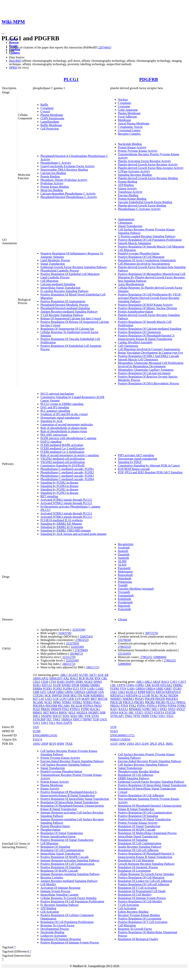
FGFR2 (57, 689)
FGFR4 (67, 689)
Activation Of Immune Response (60, 888)
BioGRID (15, 61)
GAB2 (100, 689)
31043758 (64, 633)
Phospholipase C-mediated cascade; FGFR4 (67, 479)
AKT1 (93, 675)
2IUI (138, 744)
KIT (35, 699)
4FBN (60, 744)
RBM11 (38, 713)
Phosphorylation (50, 830)
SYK (88, 716)
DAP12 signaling (51, 442)
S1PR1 (146, 709)
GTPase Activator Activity (134, 171)
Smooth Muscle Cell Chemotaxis (138, 359)
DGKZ (88, 682)
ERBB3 (95, 685)
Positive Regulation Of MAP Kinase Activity (145, 305)
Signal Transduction (53, 264)
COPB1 (139, 685)
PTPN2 (162, 706)
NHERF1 (116, 699)
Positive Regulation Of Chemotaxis (139, 332)
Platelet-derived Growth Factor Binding (142, 206)
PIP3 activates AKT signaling (136, 455)
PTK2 (65, 709)
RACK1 (95, 709)
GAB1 (91, 689)
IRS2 (74, 695)
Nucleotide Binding (130, 144)
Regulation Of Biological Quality (138, 939)
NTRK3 (88, 702)
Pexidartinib (125, 602)
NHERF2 (128, 699)
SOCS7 (57, 716)
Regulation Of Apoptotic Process (138, 867)
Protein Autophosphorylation (135, 312)
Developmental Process (55, 929)
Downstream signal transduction (60, 418)
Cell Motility (48, 884)
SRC (81, 716)
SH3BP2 (94, 713)
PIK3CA (128, 702)
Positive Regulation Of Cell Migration (141, 257)
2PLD (153, 744)
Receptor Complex (129, 134)
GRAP (51, 692)
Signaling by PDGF (130, 462)
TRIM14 (66, 719)
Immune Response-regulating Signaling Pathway (70, 874)
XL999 (122, 561)
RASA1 (123, 709)
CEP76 (121, 685)
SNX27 (181, 709)
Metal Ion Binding (52, 190)
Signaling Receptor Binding (135, 175)
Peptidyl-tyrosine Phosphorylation (139, 253)
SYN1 (95, 716)
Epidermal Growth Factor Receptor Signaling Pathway (74, 267)
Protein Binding (50, 176)
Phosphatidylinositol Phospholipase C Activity (69, 197)
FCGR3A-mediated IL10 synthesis (62, 520)
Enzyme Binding (128, 195)
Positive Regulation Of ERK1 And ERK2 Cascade (148, 356)
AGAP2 (73, 675)
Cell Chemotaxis (128, 346)
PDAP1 (139, 699)
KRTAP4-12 (134, 695)
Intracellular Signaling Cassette (59, 895)
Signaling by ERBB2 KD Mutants (61, 524)
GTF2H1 (38, 695)
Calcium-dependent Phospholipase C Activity (68, 194)
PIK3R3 (161, 702)
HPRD (13, 68)
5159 (113, 727)
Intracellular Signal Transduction (60, 288)
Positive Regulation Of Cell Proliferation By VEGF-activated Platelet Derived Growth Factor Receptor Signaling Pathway (150, 298)
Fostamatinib (126, 595)
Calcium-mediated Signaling (58, 284)
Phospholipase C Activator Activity (139, 209)
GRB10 (140, 689)
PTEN (124, 706)
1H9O (122, 744)
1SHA (130, 744)
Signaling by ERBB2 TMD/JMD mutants (66, 530)
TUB (96, 719)
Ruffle (44, 105)
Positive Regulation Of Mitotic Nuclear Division (147, 308)
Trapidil (123, 585)
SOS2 (74, 716)
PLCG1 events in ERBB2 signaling (62, 404)
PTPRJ (85, 709)
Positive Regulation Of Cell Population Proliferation (150, 240)
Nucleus (123, 99)
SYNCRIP (39, 719)
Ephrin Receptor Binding (133, 912)
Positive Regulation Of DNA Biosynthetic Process (148, 383)
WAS (59, 723)
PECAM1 (64, 706)
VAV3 (44, 723)
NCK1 (48, 702)
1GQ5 (114, 744)
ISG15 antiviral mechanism (57, 394)
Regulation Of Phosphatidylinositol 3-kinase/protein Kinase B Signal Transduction (72, 807)
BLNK (90, 678)
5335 (36, 727)
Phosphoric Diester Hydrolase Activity (64, 180)
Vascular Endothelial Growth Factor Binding (145, 202)
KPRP (141, 692)
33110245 (124, 654)
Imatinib (123, 551)
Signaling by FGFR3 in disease (59, 493)
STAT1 (139, 713)
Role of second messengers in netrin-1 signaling (70, 455)
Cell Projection (50, 129)
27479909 (81, 650)
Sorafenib (124, 548)
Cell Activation (50, 912)
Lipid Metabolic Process (55, 260)
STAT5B (170, 713)
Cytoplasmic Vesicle (130, 127)
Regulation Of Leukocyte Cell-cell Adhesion (145, 881)
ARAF (157, 682)
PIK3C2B (116, 702)
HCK (48, 695)
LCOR (146, 695)
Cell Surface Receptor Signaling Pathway (66, 765)
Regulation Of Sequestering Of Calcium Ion (67, 329)
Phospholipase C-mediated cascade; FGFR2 (67, 472)
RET (46, 713)
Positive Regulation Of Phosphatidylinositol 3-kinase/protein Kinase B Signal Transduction (146, 337)
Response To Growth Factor (57, 925)
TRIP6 (145, 716)
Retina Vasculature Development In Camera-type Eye (150, 353)
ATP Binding (126, 185)
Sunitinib (123, 558)
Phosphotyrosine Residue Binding (139, 771)
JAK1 (114, 692)
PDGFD (160, 699)
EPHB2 (66, 685)
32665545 (86, 637)
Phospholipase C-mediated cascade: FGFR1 (67, 469)
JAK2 (122, 692)
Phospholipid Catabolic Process (60, 271)
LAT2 (48, 699)
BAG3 (74, 678)
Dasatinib (124, 554)
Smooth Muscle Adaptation (134, 243)
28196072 (76, 654)
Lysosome (124, 106)
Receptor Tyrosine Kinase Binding (139, 915)
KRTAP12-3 (118, 695)
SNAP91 (46, 716)
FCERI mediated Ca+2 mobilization (62, 448)
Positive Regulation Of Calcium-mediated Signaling (150, 329)
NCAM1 (38, 702)
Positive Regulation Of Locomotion (140, 919)
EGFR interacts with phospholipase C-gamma (68, 438)
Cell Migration (49, 281)
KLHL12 (132, 692)
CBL (104, 678)
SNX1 (163, 709)
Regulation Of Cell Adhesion (135, 775)
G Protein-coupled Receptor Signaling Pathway (147, 236)
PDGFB (150, 699)
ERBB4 (38, 689)
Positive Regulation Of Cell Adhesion (141, 795)
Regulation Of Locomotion (134, 871)
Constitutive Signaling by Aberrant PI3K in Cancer (149, 465)
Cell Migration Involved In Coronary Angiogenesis (149, 349)
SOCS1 (123, 713)
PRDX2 (115, 706)
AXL (66, 678)
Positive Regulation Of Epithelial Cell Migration (70, 274)
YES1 (170, 716)
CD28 (44, 682)
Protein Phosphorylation (55, 826)
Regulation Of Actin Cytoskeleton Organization (147, 260)
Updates (14, 53)
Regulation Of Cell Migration (136, 860)
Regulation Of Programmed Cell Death (142, 891)
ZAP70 (68, 723)
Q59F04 (125, 740)
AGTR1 (84, 675)
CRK (148, 685)
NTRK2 (77, 702)
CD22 (36, 682)
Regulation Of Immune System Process (142, 898)
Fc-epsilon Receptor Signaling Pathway (65, 291)
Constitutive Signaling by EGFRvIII (62, 465)
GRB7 (168, 689)
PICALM (76, 706)
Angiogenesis (126, 219)
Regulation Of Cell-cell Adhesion (138, 850)
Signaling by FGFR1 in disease (59, 489)
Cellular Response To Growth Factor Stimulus (69, 898)
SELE (72, 713)
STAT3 (148, 713)
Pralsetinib (124, 609)
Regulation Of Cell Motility (135, 895)
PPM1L (181, 702)
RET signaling (49, 496)
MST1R (103, 699)
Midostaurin (125, 572)
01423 (114, 731)
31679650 (124, 640)
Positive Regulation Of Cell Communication (67, 864)
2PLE (161, 744)
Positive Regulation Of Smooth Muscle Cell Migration (151, 247)
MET (94, 699)
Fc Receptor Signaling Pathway (60, 905)
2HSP (45, 744)
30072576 (151, 633)
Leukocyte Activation (54, 936)
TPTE (137, 716)
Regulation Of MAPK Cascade (59, 871)
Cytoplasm (47, 108)
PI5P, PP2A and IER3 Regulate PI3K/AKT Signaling (150, 472)
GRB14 (150, 689)
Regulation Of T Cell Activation (137, 888)
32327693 (72, 643)
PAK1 (97, 702)
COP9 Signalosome (52, 118)
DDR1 (80, 682)
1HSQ (37, 744)
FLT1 (76, 689)
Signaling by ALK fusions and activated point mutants (73, 534)
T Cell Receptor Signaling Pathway (62, 315)
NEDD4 (173, 695)
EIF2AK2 (166, 685)
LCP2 (63, 699)
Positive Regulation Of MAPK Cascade (65, 857)
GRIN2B (91, 692)
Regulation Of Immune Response (61, 939)
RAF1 (114, 709)
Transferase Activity (130, 192)
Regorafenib (125, 575)
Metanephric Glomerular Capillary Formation (146, 370)
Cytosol (45, 111)
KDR (87, 695)
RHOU (63, 713)
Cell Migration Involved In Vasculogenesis (144, 264)
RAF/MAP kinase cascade (134, 469)
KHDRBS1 (97, 695)
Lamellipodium (50, 122)
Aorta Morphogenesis (131, 284)
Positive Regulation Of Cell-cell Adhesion (143, 884)
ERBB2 (85, 685)
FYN (83, 689)
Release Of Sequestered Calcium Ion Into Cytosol (71, 318)
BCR (82, 678)
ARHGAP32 (41, 678)
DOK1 (37, 685)
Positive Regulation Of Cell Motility (140, 901)
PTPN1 (141, 706)
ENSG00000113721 (122, 735)
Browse (14, 42)
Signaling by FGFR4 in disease (59, 486)
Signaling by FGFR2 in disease (59, 483)
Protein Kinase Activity (132, 147)
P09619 (115, 740)
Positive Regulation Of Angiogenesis (63, 301)
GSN (101, 692)
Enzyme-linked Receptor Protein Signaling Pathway (72, 761)
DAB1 (61, 682)
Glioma (122, 619)
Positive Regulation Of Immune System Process (70, 942)
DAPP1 (70, 682)
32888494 (159, 657)
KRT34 (160, 692)
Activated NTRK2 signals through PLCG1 (66, 500)
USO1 (103, 719)
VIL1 (52, 723)
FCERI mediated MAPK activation (62, 445)
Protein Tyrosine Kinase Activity (138, 151)
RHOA (54, 713)
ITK (80, 695)
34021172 (68, 664)
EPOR (75, 685)
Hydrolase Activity (52, 183)
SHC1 (37, 716)
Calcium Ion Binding (53, 173)
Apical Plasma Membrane (134, 123)
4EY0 (52, 744)
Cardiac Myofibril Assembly (135, 342)
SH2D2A (82, 713)
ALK (100, 675)
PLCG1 (71, 79)
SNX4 (114, 713)
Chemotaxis (125, 223)
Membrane (124, 120)
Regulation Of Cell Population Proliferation (67, 922)
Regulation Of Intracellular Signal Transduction (69, 802)
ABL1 (64, 675)
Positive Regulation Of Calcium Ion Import (144, 373)
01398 (37, 731)
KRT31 (151, 692)
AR (106, 675)
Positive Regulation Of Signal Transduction (67, 840)
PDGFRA (39, 706)
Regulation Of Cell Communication (62, 850)
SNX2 (172, 709)
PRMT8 (56, 709)
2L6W (145, 744)
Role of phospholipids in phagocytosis (64, 428)
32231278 (68, 657)
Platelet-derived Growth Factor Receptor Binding (148, 178)
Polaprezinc (125, 582)
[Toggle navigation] (3, 34)
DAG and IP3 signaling (55, 407)
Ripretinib (124, 606)
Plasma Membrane (52, 115)
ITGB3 (177, 689)
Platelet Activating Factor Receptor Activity (145, 161)
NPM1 (57, 702)
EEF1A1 (47, 685)
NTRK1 (67, 702)
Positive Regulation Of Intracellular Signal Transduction (75, 799)
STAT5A (159, 713)
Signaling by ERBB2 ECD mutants (62, 527)
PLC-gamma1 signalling (55, 411)
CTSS (52, 682)
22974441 (104, 47)
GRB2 (60, 692)
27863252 (81, 640)
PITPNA (88, 706)
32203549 (78, 630)
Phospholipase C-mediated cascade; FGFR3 (67, 476)
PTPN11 (75, 709)
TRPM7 (87, 719)
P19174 (37, 740)
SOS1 (66, 716)
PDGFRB (149, 79)
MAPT (86, 699)
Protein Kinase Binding (55, 187)
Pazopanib (124, 568)
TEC (49, 719)
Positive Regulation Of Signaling (61, 867)
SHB (103, 713)
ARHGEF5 (56, 678)
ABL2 (148, 682)
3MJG (169, 744)
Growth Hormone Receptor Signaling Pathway (146, 864)
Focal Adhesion (127, 117)
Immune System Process (55, 891)
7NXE (69, 744)
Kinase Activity (127, 188)
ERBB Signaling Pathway (134, 778)
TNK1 (57, 719)
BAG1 (165, 682)
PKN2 (98, 706)
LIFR (71, 699)
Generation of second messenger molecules (67, 424)
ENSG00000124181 (45, 735)
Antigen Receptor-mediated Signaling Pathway (69, 312)
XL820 (122, 565)
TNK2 (129, 716)
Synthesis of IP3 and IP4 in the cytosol (64, 414)
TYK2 (154, 716)
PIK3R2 (150, 702)
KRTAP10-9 (173, 692)
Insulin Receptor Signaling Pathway (140, 847)
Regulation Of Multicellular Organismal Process (147, 833)
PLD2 (36, 709)
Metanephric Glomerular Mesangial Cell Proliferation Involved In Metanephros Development (151, 365)
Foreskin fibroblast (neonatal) (136, 589)
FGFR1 (48, 689)
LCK (56, 699)
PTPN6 (172, 706)
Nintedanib (125, 578)
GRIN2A (80, 692)
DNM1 (98, 682)
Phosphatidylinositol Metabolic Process (64, 305)
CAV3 (182, 682)
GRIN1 (69, 692)
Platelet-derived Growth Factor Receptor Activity (148, 164)
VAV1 (37, 723)
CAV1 (174, 682)
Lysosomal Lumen (129, 130)
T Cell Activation (128, 905)
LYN (78, 699)
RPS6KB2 (135, 709)
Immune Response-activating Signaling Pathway (70, 860)
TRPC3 (77, 719)
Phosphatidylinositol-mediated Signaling (65, 308)
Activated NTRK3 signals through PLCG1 (66, 513)
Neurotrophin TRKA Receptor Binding (64, 170)
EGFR (57, 685)
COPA (130, 685)
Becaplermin (126, 544)
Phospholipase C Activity (56, 163)
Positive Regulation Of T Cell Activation (143, 922)
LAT (41, 699)
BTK (98, 678)
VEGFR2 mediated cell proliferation (63, 459)
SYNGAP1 (117, 716)
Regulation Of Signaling (55, 847)
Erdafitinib (124, 599)
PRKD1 (46, 709)
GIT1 (43, 692)
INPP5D (57, 695)
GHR (36, 692)
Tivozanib (124, 592)
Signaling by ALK (52, 421)
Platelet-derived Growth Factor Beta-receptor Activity (151, 168)
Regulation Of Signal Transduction (62, 833)
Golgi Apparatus (128, 110)
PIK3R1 (139, 702)
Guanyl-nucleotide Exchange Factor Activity (68, 166)
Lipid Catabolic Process (55, 277)
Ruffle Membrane (51, 125)
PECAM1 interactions (54, 435)
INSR (66, 695)
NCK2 (164, 695)
